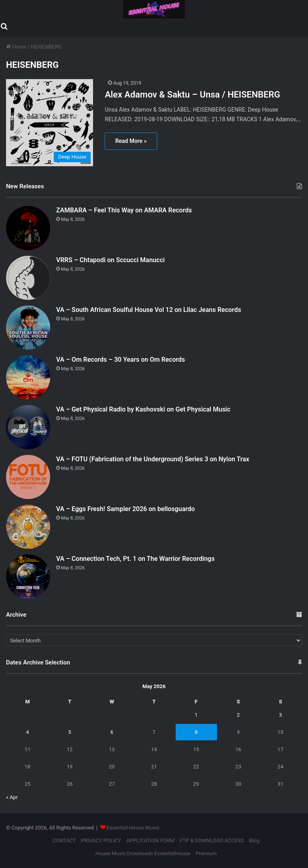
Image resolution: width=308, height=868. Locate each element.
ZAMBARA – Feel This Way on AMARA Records (124, 210)
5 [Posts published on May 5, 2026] (70, 732)
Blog (254, 840)
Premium (206, 853)
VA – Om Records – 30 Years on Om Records (121, 360)
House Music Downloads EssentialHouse (143, 853)
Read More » (131, 141)
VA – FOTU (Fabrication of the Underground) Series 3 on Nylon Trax (153, 459)
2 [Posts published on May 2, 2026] (238, 715)
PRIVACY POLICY (101, 840)
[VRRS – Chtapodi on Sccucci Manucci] (28, 278)
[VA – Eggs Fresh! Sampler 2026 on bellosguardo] (28, 527)
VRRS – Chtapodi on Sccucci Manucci (110, 260)
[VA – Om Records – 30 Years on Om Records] (28, 377)
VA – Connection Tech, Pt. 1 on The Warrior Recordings (135, 559)
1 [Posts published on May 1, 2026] (196, 715)
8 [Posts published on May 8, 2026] (196, 732)
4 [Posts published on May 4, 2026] (27, 732)
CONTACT (64, 840)
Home (16, 47)
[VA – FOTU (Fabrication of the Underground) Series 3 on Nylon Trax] (28, 477)
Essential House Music (133, 828)
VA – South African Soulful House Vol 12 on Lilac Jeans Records (149, 310)
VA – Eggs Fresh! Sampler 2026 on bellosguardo (126, 509)
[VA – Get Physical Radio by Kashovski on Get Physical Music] (28, 427)
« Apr (12, 797)
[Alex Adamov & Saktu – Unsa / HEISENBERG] (50, 123)
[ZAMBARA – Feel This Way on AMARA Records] (28, 228)
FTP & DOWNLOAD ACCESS (212, 840)
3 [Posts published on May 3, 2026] (281, 715)
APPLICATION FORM (150, 840)
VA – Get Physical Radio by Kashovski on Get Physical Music (143, 409)
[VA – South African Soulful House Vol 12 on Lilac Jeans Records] (28, 328)
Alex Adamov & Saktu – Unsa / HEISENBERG (192, 95)
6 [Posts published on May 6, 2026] (112, 732)
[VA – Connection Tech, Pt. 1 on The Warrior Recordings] (28, 577)
